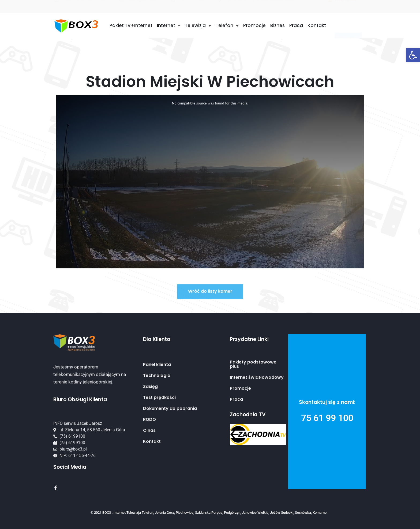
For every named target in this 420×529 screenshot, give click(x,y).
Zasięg (150, 426)
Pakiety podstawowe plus (253, 387)
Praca (296, 25)
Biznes (277, 25)
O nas (149, 470)
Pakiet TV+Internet (131, 25)
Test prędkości (159, 437)
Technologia (157, 415)
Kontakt (317, 25)
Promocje (254, 25)
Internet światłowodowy (257, 400)
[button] (413, 55)
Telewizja (198, 26)
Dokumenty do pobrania (170, 448)
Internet (169, 26)
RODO (149, 459)
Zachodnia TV (248, 414)
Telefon (227, 26)
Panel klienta (157, 404)
